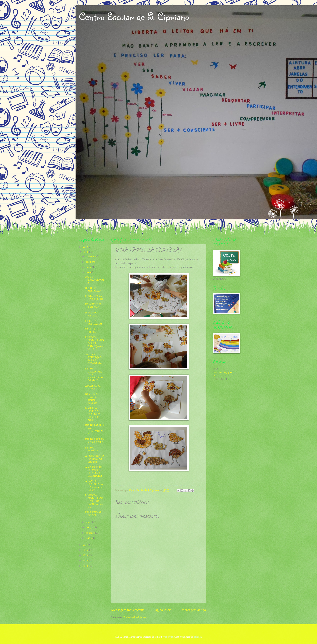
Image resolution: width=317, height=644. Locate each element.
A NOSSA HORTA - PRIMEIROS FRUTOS (95, 459)
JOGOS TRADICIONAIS (95, 280)
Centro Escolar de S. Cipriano (134, 16)
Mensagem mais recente (128, 610)
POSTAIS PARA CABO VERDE (94, 298)
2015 (86, 555)
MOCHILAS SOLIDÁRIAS (94, 323)
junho (89, 267)
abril (88, 522)
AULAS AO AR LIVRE (93, 387)
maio (88, 272)
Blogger (198, 637)
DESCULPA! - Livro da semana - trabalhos (93, 398)
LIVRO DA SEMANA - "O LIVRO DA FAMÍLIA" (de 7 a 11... (94, 501)
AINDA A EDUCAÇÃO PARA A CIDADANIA (93, 359)
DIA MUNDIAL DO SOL (93, 514)
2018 (86, 252)
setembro (91, 262)
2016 (86, 550)
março (89, 527)
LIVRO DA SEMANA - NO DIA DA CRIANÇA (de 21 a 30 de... (94, 343)
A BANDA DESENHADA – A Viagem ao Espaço (94, 486)
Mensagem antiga (194, 610)
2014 (86, 561)
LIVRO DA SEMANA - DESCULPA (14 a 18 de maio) (93, 414)
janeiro (89, 538)
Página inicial (163, 610)
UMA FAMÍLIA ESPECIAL (93, 306)
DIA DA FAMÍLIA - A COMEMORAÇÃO (95, 430)
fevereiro (90, 533)
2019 (86, 247)
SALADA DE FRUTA (92, 331)
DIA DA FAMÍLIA (92, 449)
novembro (91, 256)
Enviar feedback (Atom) (135, 617)
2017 (86, 545)
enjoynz (169, 637)
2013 (86, 566)
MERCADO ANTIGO (91, 314)
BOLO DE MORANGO (93, 290)
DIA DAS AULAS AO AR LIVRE (94, 441)
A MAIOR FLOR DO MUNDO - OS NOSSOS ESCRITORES (94, 472)
